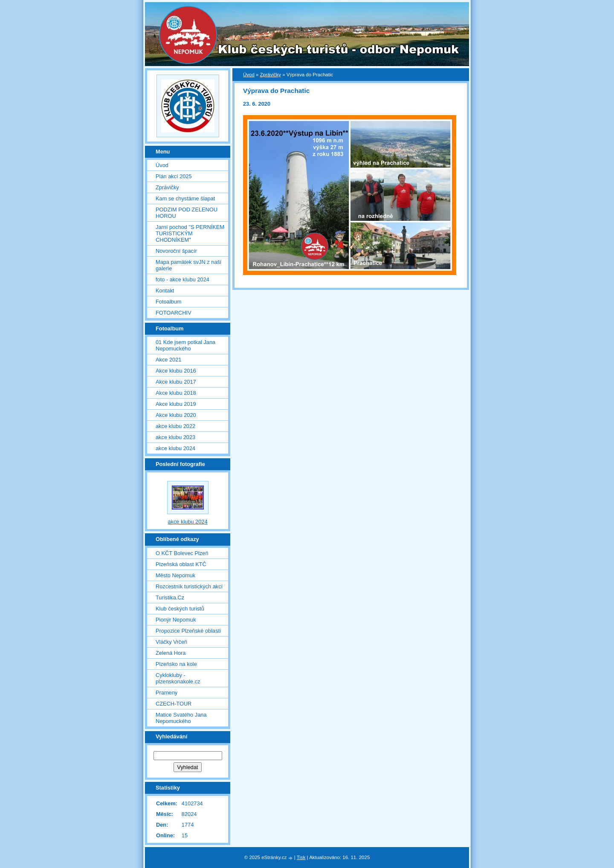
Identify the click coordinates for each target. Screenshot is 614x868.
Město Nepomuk (175, 575)
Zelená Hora (171, 653)
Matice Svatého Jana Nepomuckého (181, 718)
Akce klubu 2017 (176, 382)
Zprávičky (271, 75)
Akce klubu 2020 (176, 415)
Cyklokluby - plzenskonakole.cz (178, 678)
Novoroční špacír (176, 251)
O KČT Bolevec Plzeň (182, 553)
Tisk (301, 857)
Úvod (249, 75)
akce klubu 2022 (175, 426)
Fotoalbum (168, 302)
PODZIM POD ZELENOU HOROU (187, 213)
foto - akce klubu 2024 (182, 279)
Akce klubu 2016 (176, 371)
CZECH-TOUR (174, 704)
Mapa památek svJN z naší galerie (188, 265)
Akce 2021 (168, 360)
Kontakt (165, 291)
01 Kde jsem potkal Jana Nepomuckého (185, 345)
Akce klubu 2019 (176, 404)
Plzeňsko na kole (176, 664)
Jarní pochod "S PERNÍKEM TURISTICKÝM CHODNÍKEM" (190, 233)
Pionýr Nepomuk (176, 620)
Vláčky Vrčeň (171, 642)
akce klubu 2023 (175, 437)
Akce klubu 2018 (176, 393)
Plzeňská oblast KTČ (181, 564)
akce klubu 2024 (175, 448)
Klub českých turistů (180, 609)
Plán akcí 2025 (174, 176)
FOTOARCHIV (174, 313)
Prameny (167, 693)
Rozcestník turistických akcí (189, 586)
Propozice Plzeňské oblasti (188, 631)
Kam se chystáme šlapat (185, 198)
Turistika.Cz (170, 597)
